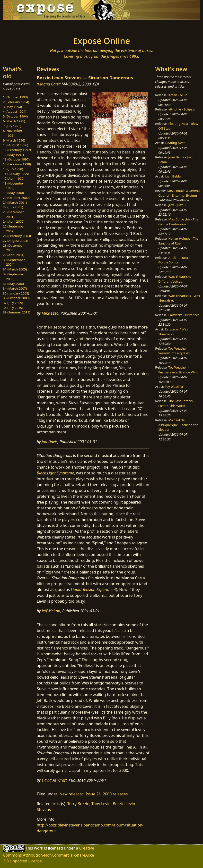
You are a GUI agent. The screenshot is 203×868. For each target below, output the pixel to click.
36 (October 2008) (16, 298)
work (39, 848)
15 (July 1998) (13, 169)
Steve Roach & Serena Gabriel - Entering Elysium (179, 193)
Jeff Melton (51, 611)
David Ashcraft (54, 780)
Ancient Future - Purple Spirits (175, 260)
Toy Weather (174, 387)
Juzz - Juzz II (177, 205)
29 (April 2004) (14, 255)
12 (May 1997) (13, 155)
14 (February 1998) (17, 164)
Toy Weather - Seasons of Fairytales (174, 351)
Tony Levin (101, 804)
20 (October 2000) (16, 198)
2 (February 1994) (16, 102)
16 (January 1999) (16, 174)
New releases (71, 794)
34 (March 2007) (15, 288)
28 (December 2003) (13, 248)
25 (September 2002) (14, 229)
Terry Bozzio (78, 804)
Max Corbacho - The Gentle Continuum (178, 222)
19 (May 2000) (13, 193)
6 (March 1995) (14, 121)
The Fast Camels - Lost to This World (176, 403)
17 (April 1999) (14, 178)
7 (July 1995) (12, 126)
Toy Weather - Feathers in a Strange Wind (178, 370)
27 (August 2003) (15, 241)
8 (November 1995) (13, 133)
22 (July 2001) (13, 207)
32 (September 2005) (14, 277)
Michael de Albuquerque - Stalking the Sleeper (178, 425)
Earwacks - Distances (184, 315)
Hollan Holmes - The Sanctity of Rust (178, 241)
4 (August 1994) (15, 111)
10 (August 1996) (15, 145)
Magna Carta (49, 84)
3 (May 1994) (12, 107)
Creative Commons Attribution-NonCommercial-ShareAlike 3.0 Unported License (49, 855)
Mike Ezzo (50, 313)
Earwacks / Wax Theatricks (173, 332)
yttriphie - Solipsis (182, 109)
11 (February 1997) (17, 150)
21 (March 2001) (15, 202)
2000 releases (115, 794)
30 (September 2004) (14, 262)
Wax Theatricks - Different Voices (176, 279)
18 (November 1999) (13, 186)
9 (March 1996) (14, 140)
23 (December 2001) (13, 214)
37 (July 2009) (13, 303)
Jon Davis (50, 442)
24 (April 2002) (14, 221)
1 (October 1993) (15, 97)
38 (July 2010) (13, 308)
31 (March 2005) (15, 269)
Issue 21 (93, 794)
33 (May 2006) (13, 284)
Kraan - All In (178, 95)
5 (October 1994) (15, 116)
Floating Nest (175, 143)
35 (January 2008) (16, 293)
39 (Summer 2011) (17, 312)
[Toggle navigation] (27, 26)
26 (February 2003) (17, 236)
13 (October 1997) (16, 159)
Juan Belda (173, 176)
